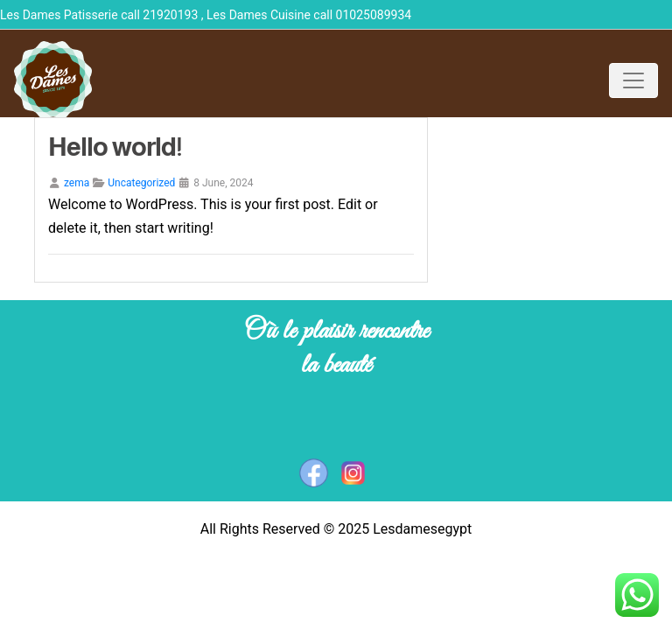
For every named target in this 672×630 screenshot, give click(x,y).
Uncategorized (141, 183)
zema (77, 183)
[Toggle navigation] (633, 80)
